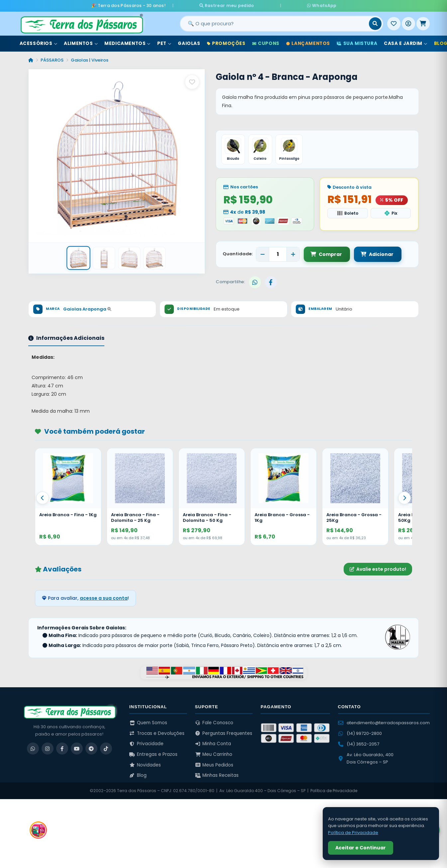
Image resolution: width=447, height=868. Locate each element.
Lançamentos (308, 43)
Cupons (266, 43)
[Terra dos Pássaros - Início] (81, 23)
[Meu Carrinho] (423, 23)
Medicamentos (127, 43)
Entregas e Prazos (153, 754)
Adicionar (376, 254)
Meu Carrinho (214, 754)
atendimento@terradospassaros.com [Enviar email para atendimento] (384, 722)
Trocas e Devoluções (157, 733)
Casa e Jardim (405, 43)
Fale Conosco (214, 722)
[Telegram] (91, 748)
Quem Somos (148, 722)
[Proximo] (404, 498)
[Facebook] (62, 748)
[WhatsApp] (33, 748)
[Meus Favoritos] (394, 23)
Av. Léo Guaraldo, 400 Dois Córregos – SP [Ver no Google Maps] (366, 758)
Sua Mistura (357, 43)
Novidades (145, 764)
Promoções (226, 43)
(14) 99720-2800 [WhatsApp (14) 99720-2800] (360, 733)
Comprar (326, 254)
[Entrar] (408, 23)
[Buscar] (375, 23)
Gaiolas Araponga (87, 309)
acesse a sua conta (104, 598)
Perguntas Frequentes (224, 733)
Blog (138, 775)
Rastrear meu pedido (246, 5)
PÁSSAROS (52, 59)
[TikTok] (106, 748)
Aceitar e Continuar (361, 848)
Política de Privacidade (334, 790)
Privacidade (146, 743)
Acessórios (39, 43)
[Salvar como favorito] (192, 82)
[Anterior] (43, 498)
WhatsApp (302, 5)
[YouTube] (77, 748)
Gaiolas (189, 43)
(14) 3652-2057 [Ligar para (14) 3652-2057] (359, 744)
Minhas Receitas (217, 775)
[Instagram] (48, 748)
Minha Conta (213, 743)
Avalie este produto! (378, 568)
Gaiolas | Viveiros (90, 59)
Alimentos (81, 43)
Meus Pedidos (214, 764)
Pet (164, 43)
